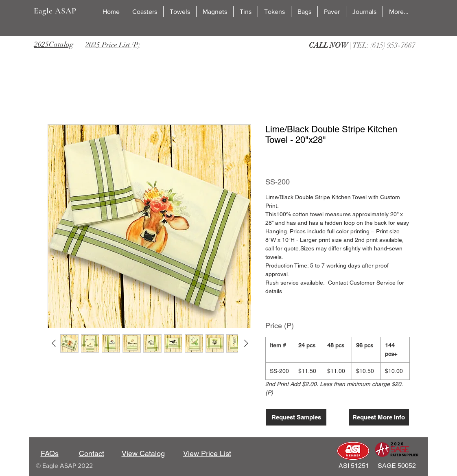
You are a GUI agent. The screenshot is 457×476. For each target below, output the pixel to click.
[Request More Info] (379, 417)
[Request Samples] (296, 417)
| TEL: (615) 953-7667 (362, 45)
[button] (145, 12)
